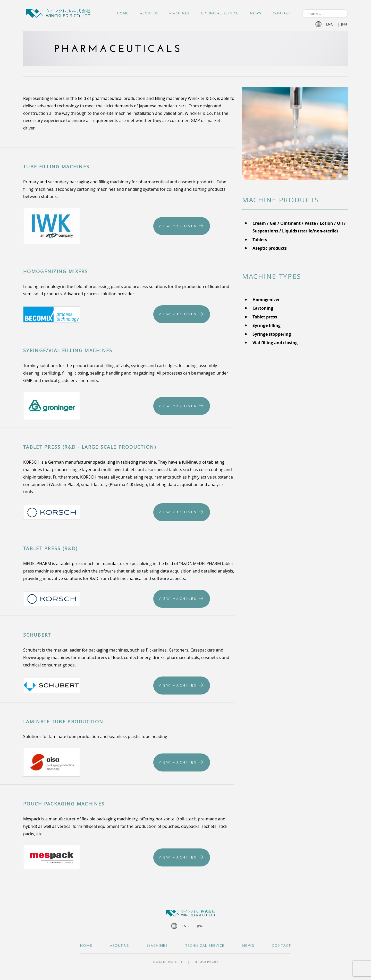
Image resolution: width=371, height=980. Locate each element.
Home (123, 13)
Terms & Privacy (206, 962)
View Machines (178, 226)
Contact (282, 13)
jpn (344, 24)
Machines (179, 13)
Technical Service (220, 13)
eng (330, 24)
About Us (149, 13)
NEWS (256, 13)
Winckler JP (58, 14)
